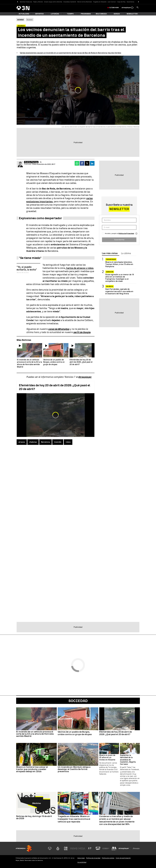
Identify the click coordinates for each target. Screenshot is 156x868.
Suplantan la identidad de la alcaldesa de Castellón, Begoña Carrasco (128, 760)
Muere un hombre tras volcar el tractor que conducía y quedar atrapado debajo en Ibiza (32, 769)
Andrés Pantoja (31, 162)
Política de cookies (108, 858)
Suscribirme (119, 240)
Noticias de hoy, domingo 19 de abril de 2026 (34, 817)
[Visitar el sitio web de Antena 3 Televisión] (50, 848)
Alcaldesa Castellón (70, 2)
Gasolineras (130, 2)
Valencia (110, 286)
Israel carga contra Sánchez (53, 2)
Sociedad (78, 701)
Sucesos (30, 20)
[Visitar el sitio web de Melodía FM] (114, 848)
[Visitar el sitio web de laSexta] (58, 848)
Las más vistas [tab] (110, 253)
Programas (86, 14)
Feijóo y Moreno (38, 2)
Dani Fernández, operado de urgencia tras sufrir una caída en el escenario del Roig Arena (119, 291)
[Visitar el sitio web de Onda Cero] (98, 848)
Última (114, 8)
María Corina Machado (85, 2)
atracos (22, 442)
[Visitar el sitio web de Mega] (82, 848)
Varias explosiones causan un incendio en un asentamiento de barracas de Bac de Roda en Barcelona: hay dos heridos (70, 53)
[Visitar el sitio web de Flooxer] (136, 848)
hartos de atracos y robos (79, 268)
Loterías (55, 14)
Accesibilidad (82, 862)
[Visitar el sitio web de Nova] (74, 848)
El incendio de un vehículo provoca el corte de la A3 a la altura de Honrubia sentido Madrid (35, 734)
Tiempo (70, 14)
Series (117, 14)
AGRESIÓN (110, 272)
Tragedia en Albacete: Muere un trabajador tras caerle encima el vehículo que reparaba (74, 819)
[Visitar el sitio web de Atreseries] (90, 848)
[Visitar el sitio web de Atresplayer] (125, 848)
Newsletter (132, 14)
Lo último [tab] (126, 253)
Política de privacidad (93, 858)
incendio (58, 442)
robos (68, 442)
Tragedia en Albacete (100, 2)
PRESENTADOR (111, 259)
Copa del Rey (121, 2)
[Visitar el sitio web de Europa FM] (106, 848)
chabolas (33, 442)
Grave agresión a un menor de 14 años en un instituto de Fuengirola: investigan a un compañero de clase (120, 278)
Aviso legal (81, 858)
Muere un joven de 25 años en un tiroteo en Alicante (107, 757)
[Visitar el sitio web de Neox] (66, 848)
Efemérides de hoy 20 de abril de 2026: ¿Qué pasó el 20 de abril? (115, 733)
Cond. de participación (123, 858)
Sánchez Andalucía (26, 2)
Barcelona (45, 442)
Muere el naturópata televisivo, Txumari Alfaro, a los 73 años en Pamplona (119, 264)
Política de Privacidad (126, 233)
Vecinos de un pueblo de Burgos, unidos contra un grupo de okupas (75, 733)
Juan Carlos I (112, 2)
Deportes (39, 14)
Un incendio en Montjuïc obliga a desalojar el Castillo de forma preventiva (74, 769)
